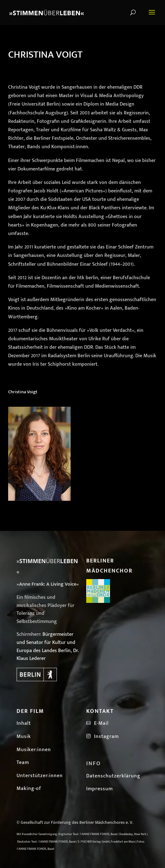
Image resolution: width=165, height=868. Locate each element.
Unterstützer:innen (40, 776)
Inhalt (24, 723)
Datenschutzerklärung (113, 776)
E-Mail (100, 723)
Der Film (30, 711)
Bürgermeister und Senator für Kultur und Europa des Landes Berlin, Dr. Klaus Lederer (48, 646)
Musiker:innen (34, 750)
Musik (24, 737)
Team (23, 763)
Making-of (29, 789)
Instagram (102, 737)
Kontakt (100, 711)
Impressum (100, 789)
